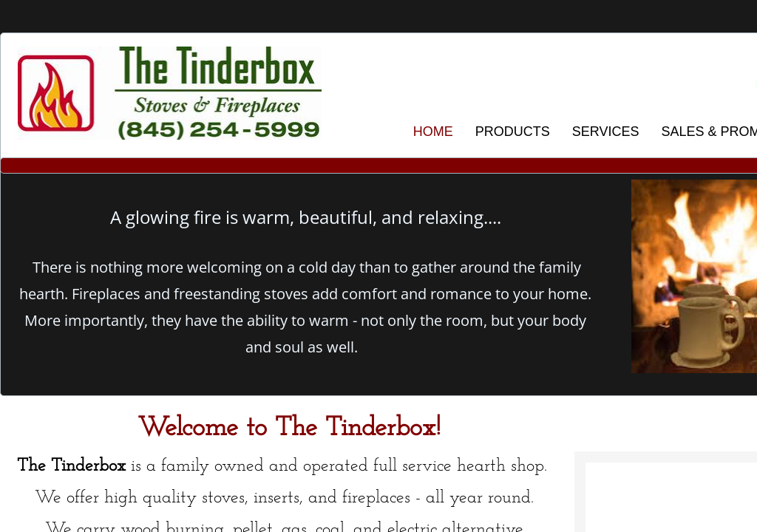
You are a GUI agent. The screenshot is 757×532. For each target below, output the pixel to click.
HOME (433, 132)
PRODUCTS (513, 132)
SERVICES (606, 132)
